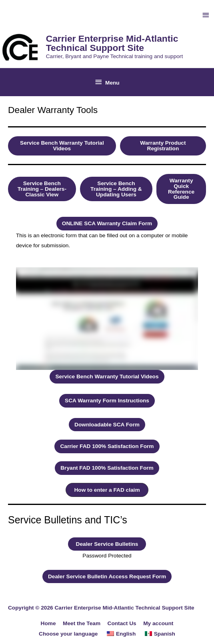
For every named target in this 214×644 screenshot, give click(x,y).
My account (158, 623)
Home (48, 623)
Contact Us (122, 623)
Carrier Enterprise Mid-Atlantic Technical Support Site (112, 43)
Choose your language (68, 634)
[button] (62, 146)
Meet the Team (82, 623)
